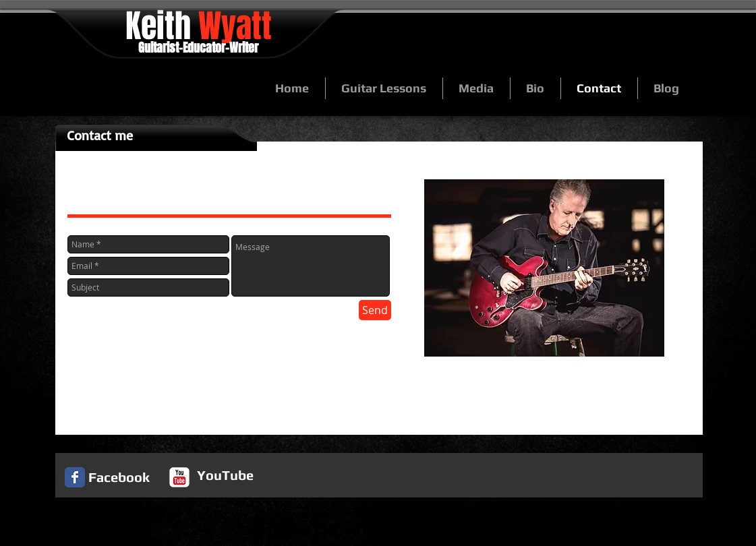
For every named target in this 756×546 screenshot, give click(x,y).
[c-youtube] (179, 477)
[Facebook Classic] (75, 477)
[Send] (375, 310)
